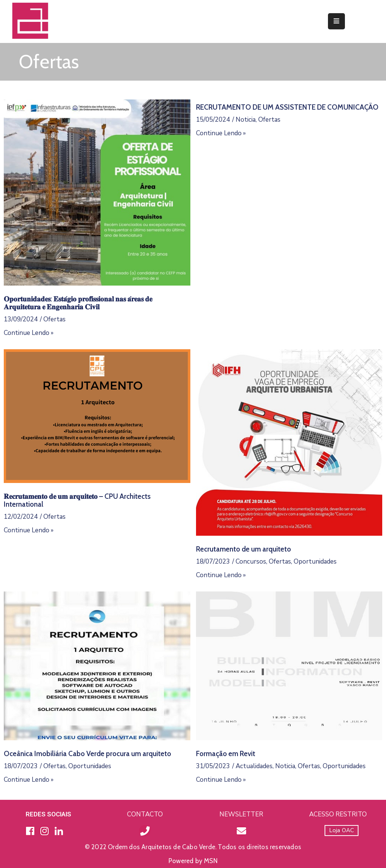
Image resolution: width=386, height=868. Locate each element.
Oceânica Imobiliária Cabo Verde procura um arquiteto (87, 754)
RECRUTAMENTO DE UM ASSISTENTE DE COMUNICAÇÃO (287, 107)
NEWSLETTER (241, 814)
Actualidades (254, 766)
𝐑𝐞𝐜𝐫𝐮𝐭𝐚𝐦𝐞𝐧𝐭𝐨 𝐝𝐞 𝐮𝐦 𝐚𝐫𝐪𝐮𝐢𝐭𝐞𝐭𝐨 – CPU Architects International (77, 500)
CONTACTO (145, 814)
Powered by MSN (193, 861)
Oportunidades (315, 562)
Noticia (246, 120)
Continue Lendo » (29, 333)
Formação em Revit (226, 754)
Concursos (251, 562)
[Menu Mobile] (336, 21)
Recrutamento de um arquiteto (244, 549)
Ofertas (54, 319)
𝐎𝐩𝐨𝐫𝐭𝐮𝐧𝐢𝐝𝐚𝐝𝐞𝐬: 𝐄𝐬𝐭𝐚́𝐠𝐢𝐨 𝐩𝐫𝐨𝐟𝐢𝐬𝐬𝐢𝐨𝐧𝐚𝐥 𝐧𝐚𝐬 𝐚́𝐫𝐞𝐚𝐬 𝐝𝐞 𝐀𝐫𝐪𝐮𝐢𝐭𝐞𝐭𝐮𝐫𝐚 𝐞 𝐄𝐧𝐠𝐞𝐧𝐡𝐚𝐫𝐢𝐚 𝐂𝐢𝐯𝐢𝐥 (78, 303)
